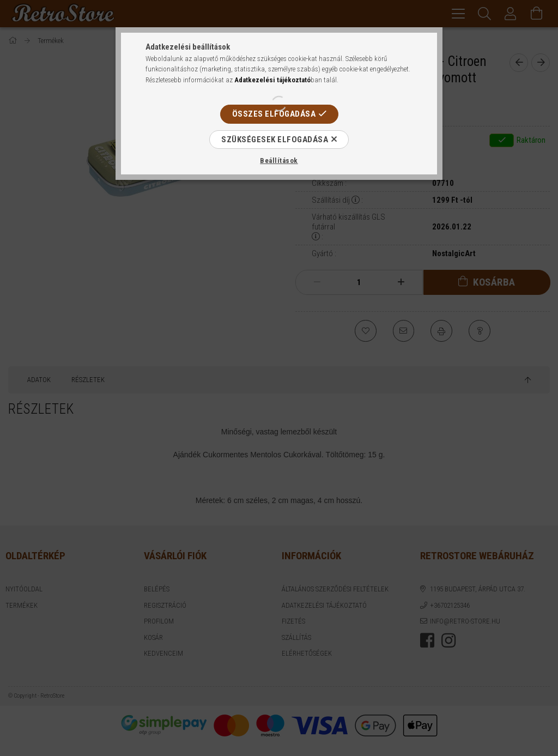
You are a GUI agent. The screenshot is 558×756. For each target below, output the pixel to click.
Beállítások (279, 161)
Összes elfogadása (274, 114)
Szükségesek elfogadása (275, 140)
